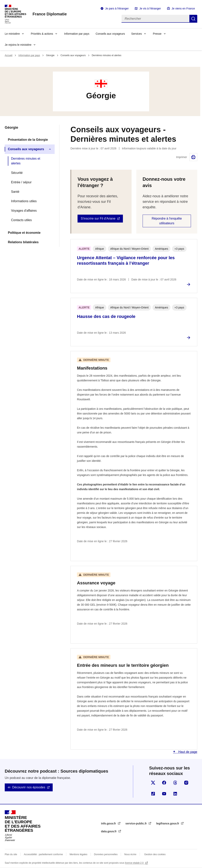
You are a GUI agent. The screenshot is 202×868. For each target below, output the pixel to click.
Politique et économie (24, 233)
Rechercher (193, 19)
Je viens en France (183, 8)
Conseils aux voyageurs (110, 34)
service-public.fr (137, 823)
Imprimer (193, 157)
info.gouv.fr (109, 823)
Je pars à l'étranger (117, 8)
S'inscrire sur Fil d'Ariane (98, 218)
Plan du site (11, 854)
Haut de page (187, 752)
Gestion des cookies (155, 854)
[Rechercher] (155, 19)
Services (137, 34)
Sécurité (17, 173)
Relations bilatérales (23, 242)
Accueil (9, 55)
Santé (15, 192)
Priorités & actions (42, 34)
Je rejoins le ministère (18, 45)
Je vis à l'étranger (150, 8)
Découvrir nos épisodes (29, 787)
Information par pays (77, 34)
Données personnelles (106, 854)
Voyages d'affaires (24, 211)
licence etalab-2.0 (135, 863)
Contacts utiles (21, 220)
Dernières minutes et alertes (26, 161)
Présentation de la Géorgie (28, 140)
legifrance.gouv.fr (168, 823)
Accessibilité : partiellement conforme (43, 854)
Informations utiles (24, 201)
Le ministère (12, 34)
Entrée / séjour (21, 182)
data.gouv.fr (109, 831)
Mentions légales (79, 854)
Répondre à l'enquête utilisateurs (167, 221)
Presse (157, 34)
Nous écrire (130, 854)
